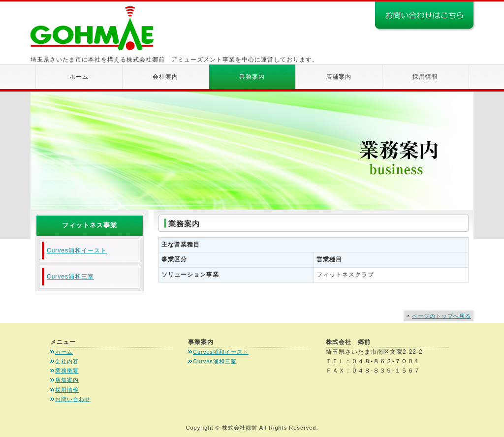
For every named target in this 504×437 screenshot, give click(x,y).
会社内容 (67, 361)
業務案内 (252, 77)
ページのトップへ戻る (441, 316)
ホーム (79, 77)
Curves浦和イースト (77, 250)
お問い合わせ (73, 399)
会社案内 (165, 77)
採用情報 (425, 77)
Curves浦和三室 (70, 277)
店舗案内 (339, 77)
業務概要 (67, 371)
